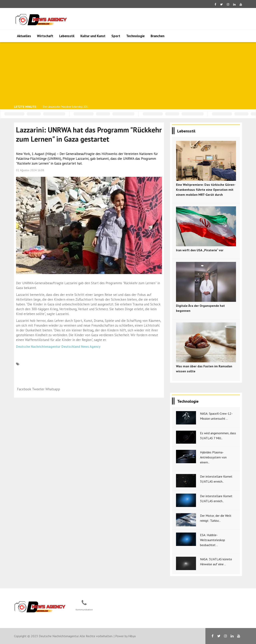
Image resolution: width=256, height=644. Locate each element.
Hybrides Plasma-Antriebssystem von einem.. (213, 457)
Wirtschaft (45, 36)
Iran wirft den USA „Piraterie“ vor (200, 250)
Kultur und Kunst (93, 36)
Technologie (135, 36)
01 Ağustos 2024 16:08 (30, 170)
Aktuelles (24, 36)
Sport (116, 36)
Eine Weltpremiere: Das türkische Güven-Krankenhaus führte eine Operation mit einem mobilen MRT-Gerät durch (206, 190)
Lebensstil (67, 36)
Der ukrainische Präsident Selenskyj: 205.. (66, 107)
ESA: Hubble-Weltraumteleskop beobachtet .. (212, 540)
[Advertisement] (128, 73)
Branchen (157, 36)
